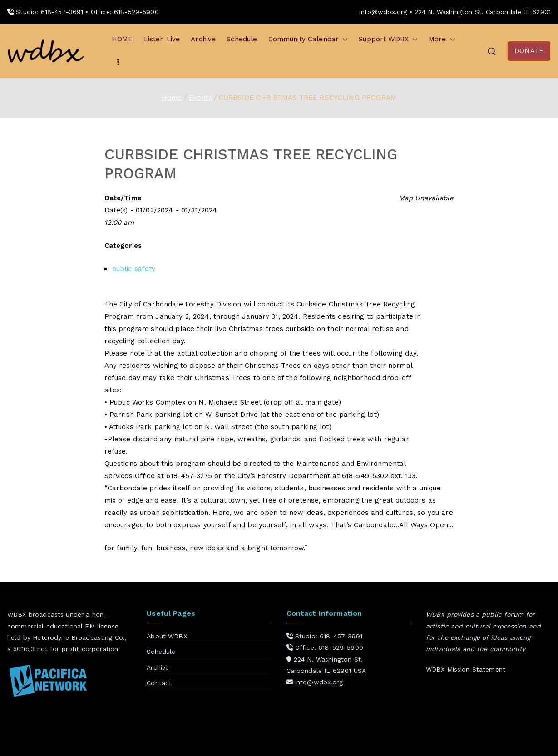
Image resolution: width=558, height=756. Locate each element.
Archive (203, 39)
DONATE (529, 51)
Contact (159, 683)
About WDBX (167, 636)
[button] (343, 39)
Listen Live (162, 39)
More (442, 39)
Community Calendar (308, 39)
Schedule (242, 39)
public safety (134, 269)
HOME (122, 39)
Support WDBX (388, 39)
